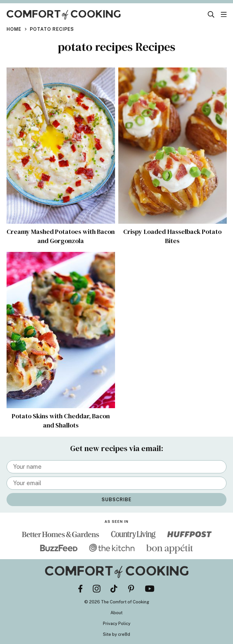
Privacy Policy (117, 624)
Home (14, 29)
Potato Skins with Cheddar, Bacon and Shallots (61, 421)
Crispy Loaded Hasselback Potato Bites (172, 236)
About (116, 613)
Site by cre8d (116, 634)
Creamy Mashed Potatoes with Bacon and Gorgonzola (61, 236)
